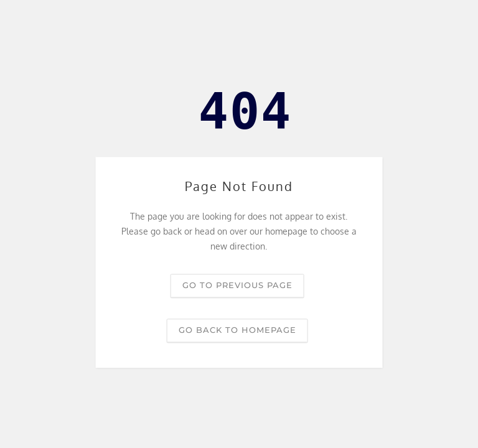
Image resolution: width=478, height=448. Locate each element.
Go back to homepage (237, 330)
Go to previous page (237, 286)
